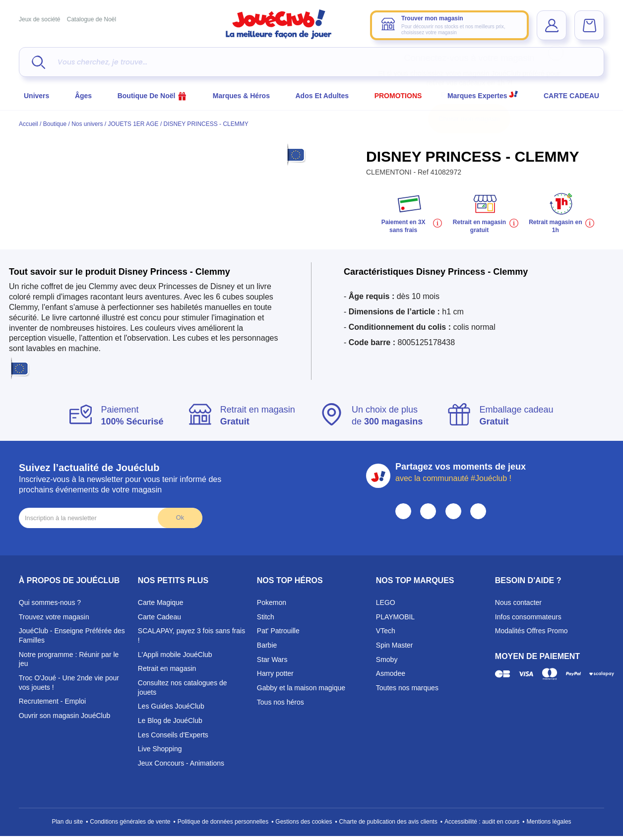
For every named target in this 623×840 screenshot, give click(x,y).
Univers (36, 96)
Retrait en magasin (167, 668)
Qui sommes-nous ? (50, 602)
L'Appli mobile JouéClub (175, 655)
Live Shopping (160, 749)
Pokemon (272, 602)
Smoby (387, 660)
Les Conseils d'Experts (173, 735)
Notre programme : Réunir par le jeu (69, 659)
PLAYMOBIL (395, 617)
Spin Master (395, 645)
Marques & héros (241, 96)
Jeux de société (39, 19)
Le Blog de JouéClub (170, 720)
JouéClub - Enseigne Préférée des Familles (72, 635)
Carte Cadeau (159, 617)
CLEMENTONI (390, 172)
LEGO (386, 602)
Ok (180, 517)
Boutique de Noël (153, 96)
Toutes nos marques (407, 688)
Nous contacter (518, 602)
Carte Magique (161, 602)
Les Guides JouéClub (171, 706)
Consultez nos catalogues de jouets (183, 688)
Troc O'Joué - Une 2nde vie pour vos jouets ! (69, 683)
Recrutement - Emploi (52, 701)
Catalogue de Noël (92, 19)
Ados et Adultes (322, 96)
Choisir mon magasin (469, 119)
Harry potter (275, 673)
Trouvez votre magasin (54, 617)
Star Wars (272, 660)
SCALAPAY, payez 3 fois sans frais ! (191, 635)
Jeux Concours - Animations (181, 763)
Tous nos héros (280, 702)
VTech (386, 631)
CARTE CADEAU (571, 96)
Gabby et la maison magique (301, 688)
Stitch (266, 617)
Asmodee (391, 673)
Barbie (267, 645)
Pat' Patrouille (278, 631)
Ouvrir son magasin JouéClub (64, 716)
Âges (83, 96)
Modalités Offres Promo (531, 631)
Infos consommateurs (528, 617)
